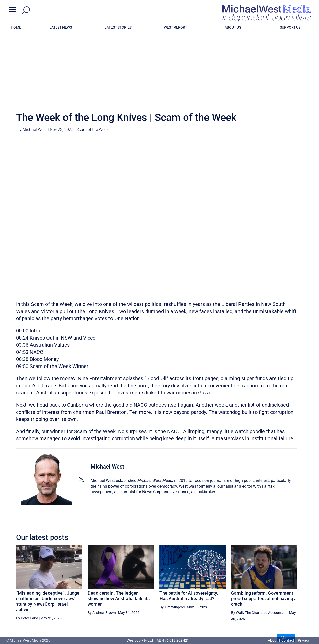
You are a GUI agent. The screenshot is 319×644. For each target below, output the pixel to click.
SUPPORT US (290, 27)
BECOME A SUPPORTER (293, 590)
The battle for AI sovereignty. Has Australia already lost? (189, 529)
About (273, 640)
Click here (180, 620)
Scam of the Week (92, 63)
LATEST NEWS (61, 27)
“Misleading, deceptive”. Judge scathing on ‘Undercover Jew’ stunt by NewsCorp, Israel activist (48, 535)
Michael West (35, 63)
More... (286, 571)
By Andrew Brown (102, 546)
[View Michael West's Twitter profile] (81, 413)
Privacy (304, 640)
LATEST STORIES (118, 27)
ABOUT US (233, 27)
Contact (288, 640)
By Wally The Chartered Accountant (259, 546)
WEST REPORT (175, 27)
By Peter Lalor (27, 551)
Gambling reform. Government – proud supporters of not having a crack (264, 532)
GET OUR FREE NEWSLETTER (160, 611)
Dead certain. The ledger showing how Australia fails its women (119, 532)
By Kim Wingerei (172, 540)
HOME (16, 27)
